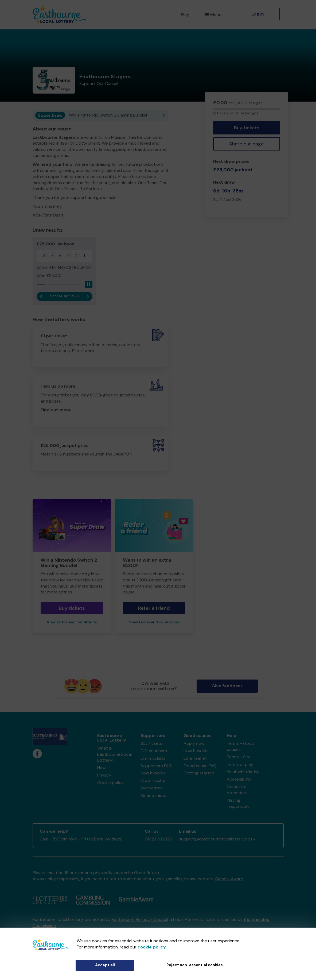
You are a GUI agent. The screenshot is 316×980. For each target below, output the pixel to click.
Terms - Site (239, 757)
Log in (258, 14)
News (102, 768)
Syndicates (151, 788)
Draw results (153, 780)
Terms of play (240, 764)
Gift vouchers (154, 751)
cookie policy (152, 947)
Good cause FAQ (200, 766)
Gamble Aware (229, 879)
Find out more (56, 410)
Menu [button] (213, 15)
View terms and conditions (72, 622)
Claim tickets (153, 758)
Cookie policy (110, 783)
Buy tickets (247, 128)
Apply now (194, 743)
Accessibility (239, 779)
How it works (153, 773)
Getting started (199, 773)
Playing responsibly (238, 803)
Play (185, 15)
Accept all (105, 965)
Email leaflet (195, 758)
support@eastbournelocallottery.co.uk (217, 839)
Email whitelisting (243, 772)
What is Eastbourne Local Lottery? (114, 754)
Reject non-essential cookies (195, 965)
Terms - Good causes (241, 746)
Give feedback (227, 686)
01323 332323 (158, 839)
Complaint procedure (237, 790)
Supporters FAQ (156, 766)
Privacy (104, 775)
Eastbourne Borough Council (140, 919)
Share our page (247, 144)
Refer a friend (154, 608)
